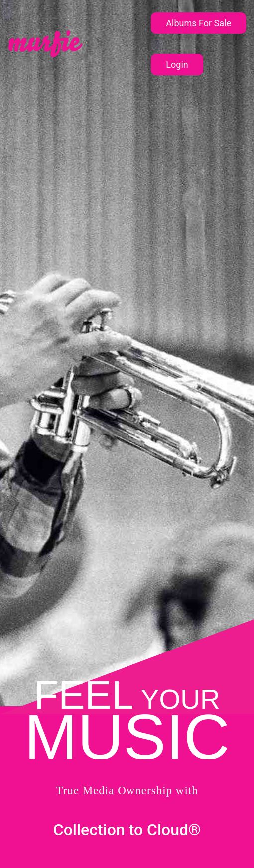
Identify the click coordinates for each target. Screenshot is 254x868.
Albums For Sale (198, 23)
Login (177, 64)
